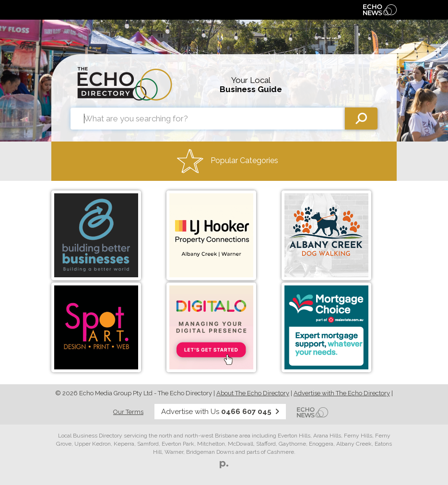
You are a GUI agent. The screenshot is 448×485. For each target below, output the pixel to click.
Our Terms (128, 412)
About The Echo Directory (253, 393)
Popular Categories (228, 161)
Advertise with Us (220, 412)
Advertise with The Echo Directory (342, 393)
